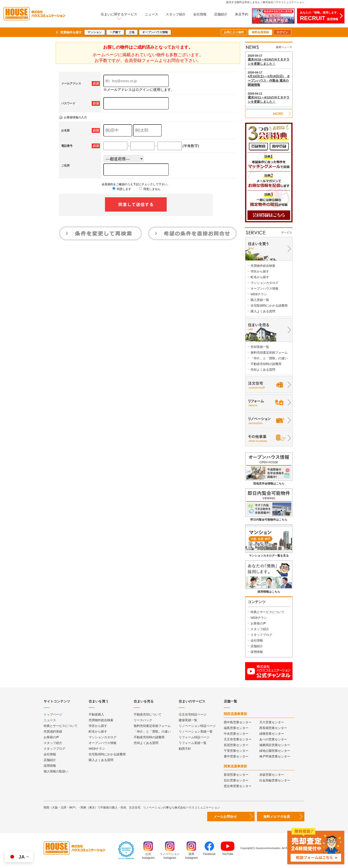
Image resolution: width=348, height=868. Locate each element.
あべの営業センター (273, 739)
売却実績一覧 (260, 347)
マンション (95, 32)
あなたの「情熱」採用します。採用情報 (320, 16)
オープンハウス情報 (155, 32)
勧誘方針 (185, 749)
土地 (132, 32)
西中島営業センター (238, 722)
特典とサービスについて (268, 612)
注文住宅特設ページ (193, 714)
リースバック (143, 720)
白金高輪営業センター (275, 780)
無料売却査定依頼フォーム (269, 353)
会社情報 (200, 14)
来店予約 (242, 14)
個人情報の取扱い (56, 771)
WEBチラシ (259, 294)
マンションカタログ (264, 283)
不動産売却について (148, 714)
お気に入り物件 (234, 32)
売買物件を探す (71, 32)
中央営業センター (236, 734)
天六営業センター (272, 722)
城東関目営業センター (275, 745)
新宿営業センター (236, 775)
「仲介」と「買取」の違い (269, 358)
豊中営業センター (236, 756)
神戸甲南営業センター (275, 756)
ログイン (282, 32)
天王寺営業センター (238, 739)
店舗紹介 (221, 14)
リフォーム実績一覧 (193, 743)
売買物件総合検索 (263, 266)
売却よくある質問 (263, 370)
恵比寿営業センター (238, 786)
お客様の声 (258, 623)
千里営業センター (236, 751)
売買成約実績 (53, 732)
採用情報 (257, 652)
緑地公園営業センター (275, 751)
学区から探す (260, 271)
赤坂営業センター (272, 775)
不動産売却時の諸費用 (266, 364)
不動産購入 (96, 714)
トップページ (53, 714)
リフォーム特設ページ (194, 737)
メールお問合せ (225, 817)
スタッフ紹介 (176, 14)
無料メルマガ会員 (277, 817)
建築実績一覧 (188, 720)
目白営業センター (236, 780)
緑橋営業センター (272, 734)
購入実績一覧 (260, 300)
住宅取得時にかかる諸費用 (269, 306)
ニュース (151, 14)
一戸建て (115, 32)
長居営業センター (236, 745)
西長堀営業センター (273, 728)
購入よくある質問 (263, 311)
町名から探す (260, 277)
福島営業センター (236, 728)
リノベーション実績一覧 (196, 732)
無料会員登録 (260, 32)
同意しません (150, 189)
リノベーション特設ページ (197, 726)
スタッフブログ (261, 635)
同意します (122, 189)
